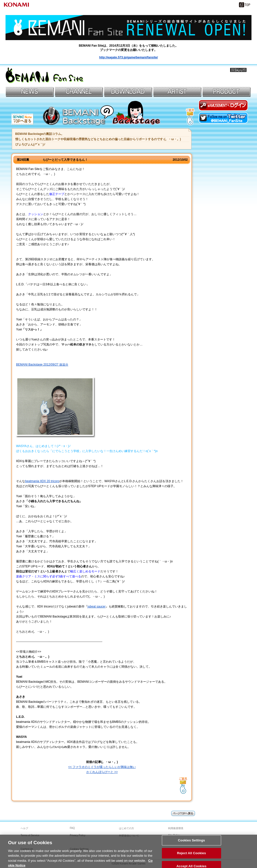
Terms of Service (30, 835)
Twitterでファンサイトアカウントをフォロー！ (223, 118)
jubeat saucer (97, 606)
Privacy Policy (78, 835)
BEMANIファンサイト (45, 75)
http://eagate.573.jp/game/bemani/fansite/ (128, 57)
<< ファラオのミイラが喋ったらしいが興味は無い (102, 767)
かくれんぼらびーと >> (102, 772)
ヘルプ (24, 828)
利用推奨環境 (176, 828)
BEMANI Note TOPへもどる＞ (23, 120)
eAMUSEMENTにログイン (223, 105)
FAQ (72, 828)
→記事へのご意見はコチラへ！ (183, 785)
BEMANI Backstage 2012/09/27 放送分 (42, 365)
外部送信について (129, 836)
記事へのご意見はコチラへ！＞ (190, 116)
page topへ (183, 813)
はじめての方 (126, 828)
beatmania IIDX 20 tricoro (42, 481)
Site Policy (174, 835)
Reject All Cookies (191, 855)
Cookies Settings (191, 842)
